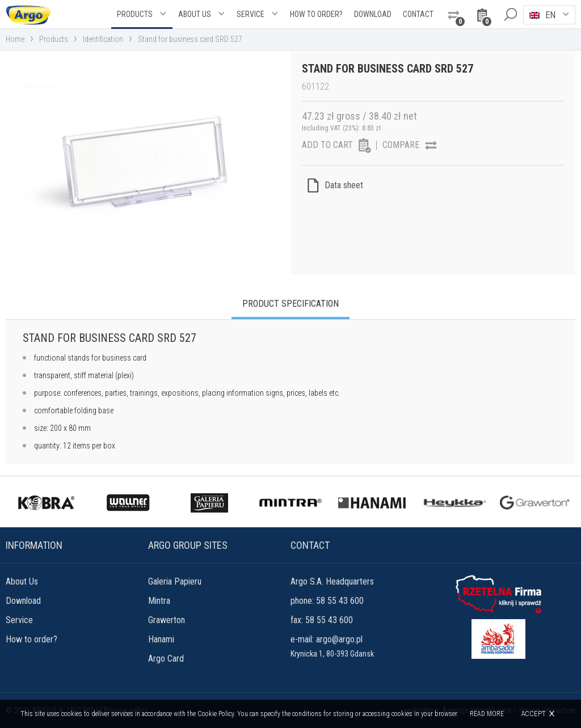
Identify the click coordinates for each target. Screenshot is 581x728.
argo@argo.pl (339, 639)
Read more (487, 714)
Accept (533, 714)
